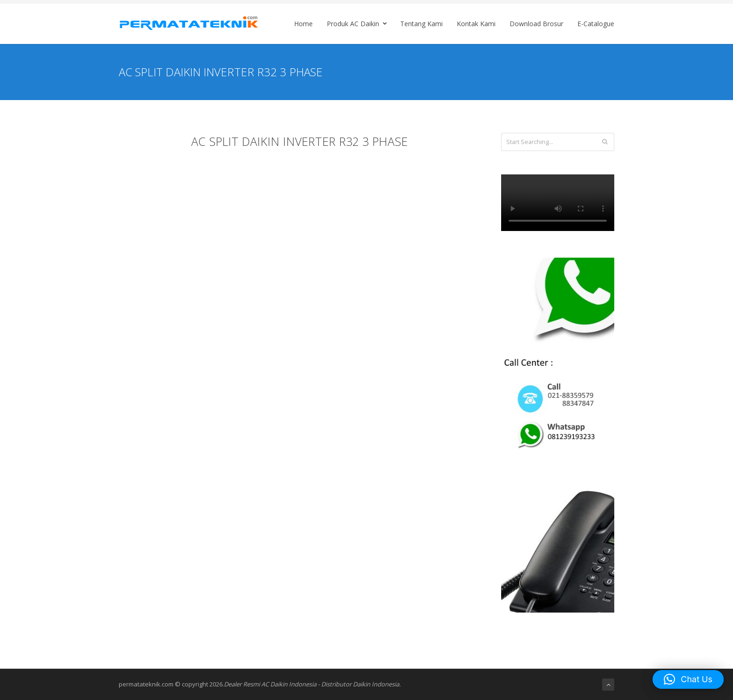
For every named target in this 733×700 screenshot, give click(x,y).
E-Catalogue (596, 24)
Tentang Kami (421, 24)
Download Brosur (536, 24)
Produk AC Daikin (359, 24)
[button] (688, 679)
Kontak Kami (476, 24)
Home (303, 24)
